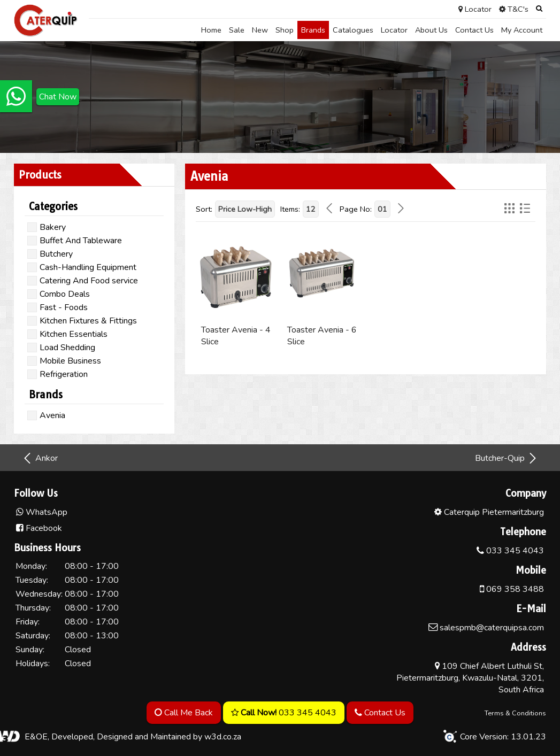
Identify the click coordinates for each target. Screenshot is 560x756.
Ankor (40, 458)
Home (211, 30)
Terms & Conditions (515, 713)
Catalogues (353, 30)
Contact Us (474, 30)
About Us (431, 30)
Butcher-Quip (507, 458)
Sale (237, 30)
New (260, 30)
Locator (394, 30)
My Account (522, 30)
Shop (285, 30)
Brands (313, 30)
